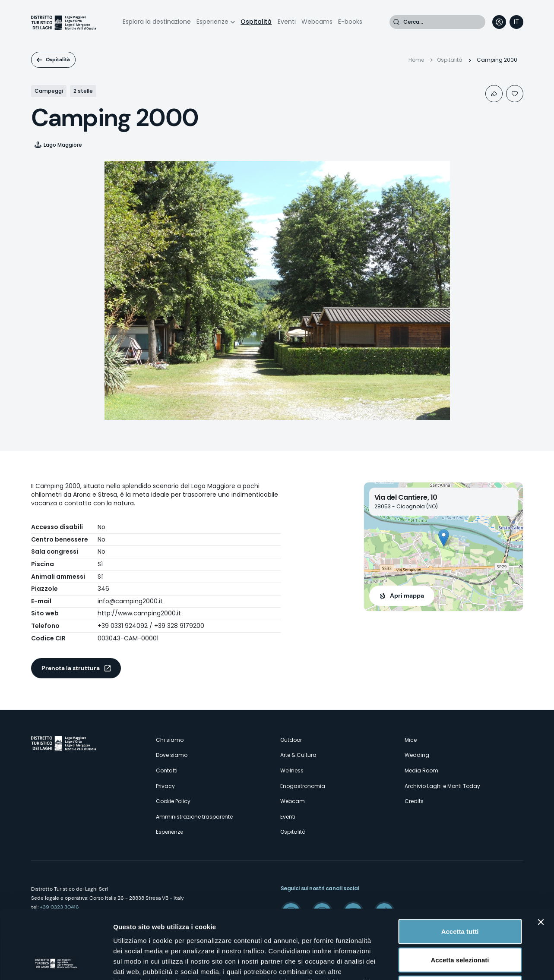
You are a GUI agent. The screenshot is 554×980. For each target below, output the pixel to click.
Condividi (494, 94)
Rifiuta (460, 923)
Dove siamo (172, 755)
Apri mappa (407, 596)
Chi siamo (170, 740)
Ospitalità (256, 22)
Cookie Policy (173, 801)
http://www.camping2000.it (139, 613)
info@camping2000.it (130, 601)
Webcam (293, 801)
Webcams (317, 22)
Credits (414, 801)
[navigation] (516, 22)
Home (416, 60)
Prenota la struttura (71, 668)
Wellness (292, 770)
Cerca (396, 22)
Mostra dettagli (454, 963)
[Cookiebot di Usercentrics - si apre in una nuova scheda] (56, 963)
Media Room (421, 770)
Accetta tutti (460, 867)
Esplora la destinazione (157, 22)
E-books (350, 22)
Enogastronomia (303, 786)
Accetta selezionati (460, 895)
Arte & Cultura (298, 755)
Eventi (287, 22)
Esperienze (212, 22)
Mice (411, 740)
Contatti (167, 770)
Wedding (417, 755)
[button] (444, 538)
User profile (499, 22)
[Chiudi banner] (541, 857)
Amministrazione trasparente (194, 817)
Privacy (165, 786)
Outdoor (291, 740)
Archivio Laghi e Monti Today (442, 786)
